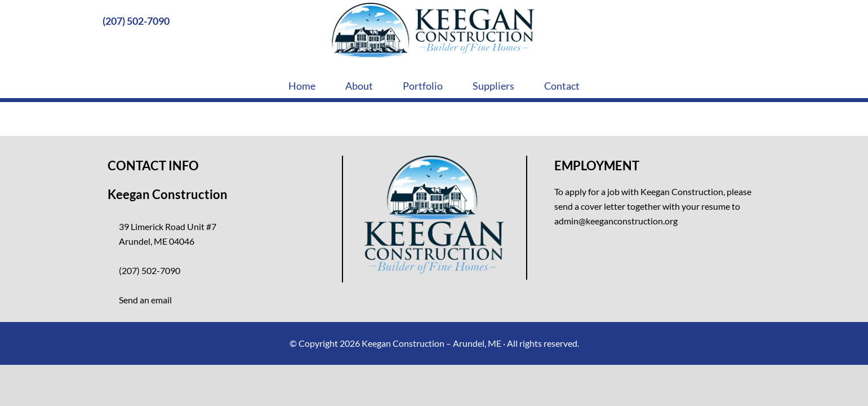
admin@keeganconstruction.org (616, 221)
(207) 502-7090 (136, 21)
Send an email (145, 300)
